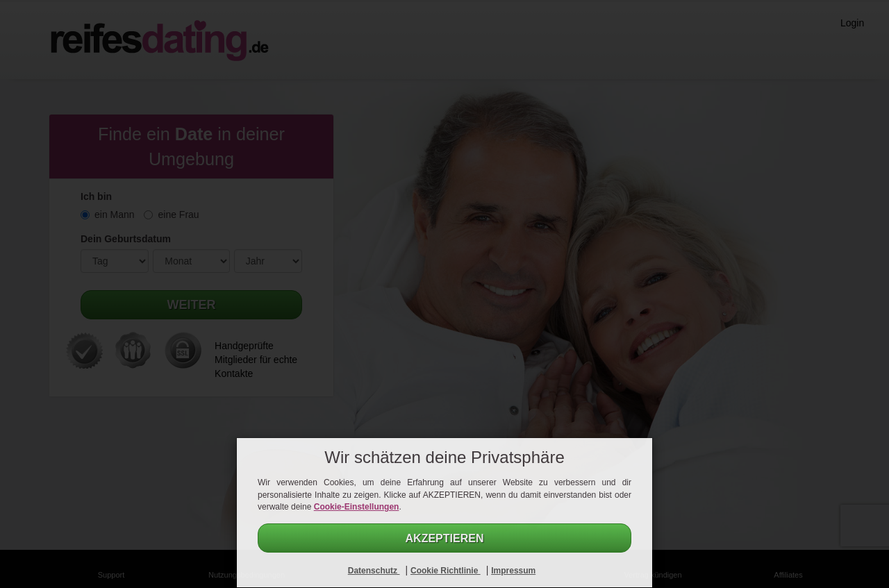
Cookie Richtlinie (446, 571)
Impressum (513, 571)
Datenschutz (374, 571)
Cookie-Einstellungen (357, 507)
